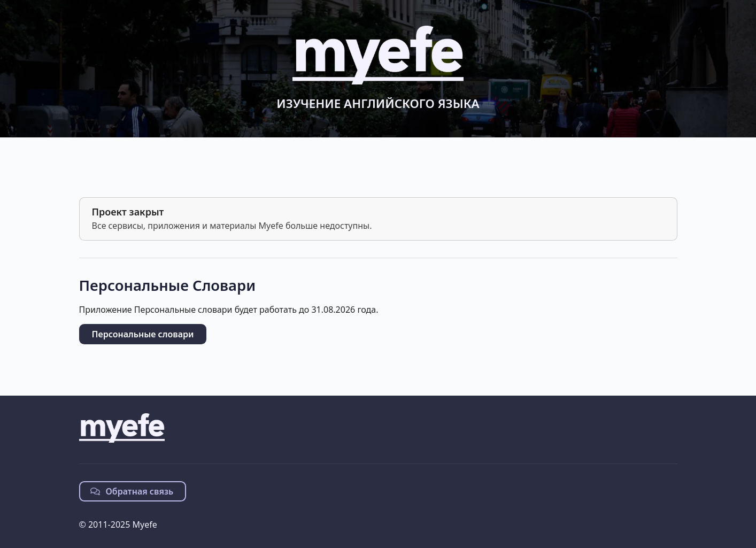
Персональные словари (143, 334)
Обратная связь (132, 491)
